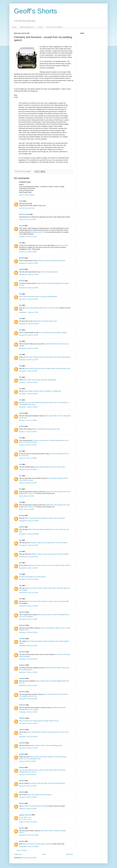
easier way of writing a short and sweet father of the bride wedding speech (48, 357)
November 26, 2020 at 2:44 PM (29, 288)
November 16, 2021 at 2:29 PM (29, 568)
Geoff (22, 171)
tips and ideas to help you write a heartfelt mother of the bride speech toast (47, 369)
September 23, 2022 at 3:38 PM (29, 847)
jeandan (22, 258)
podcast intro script (51, 492)
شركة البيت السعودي (25, 815)
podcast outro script (64, 492)
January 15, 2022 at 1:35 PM (28, 809)
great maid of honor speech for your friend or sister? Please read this (49, 565)
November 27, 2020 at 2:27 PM (29, 312)
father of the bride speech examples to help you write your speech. (45, 518)
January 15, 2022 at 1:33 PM (28, 797)
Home (14, 27)
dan (20, 243)
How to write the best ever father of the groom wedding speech (38, 297)
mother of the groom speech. (50, 272)
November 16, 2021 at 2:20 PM (29, 545)
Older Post (70, 854)
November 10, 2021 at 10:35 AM (29, 534)
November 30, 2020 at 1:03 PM (29, 360)
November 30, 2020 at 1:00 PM (29, 335)
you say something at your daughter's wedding (53, 333)
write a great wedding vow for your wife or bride (50, 467)
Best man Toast (24, 214)
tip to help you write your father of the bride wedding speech (47, 783)
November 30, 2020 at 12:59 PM (29, 324)
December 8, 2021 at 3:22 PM (28, 646)
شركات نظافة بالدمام (25, 819)
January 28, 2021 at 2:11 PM (28, 483)
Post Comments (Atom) (29, 858)
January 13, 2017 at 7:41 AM (28, 237)
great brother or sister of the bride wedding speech (47, 745)
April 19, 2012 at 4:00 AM (27, 195)
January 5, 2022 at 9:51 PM (27, 775)
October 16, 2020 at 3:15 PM (28, 252)
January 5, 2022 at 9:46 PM (27, 761)
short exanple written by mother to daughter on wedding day (43, 391)
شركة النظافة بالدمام (25, 817)
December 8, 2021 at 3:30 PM (28, 672)
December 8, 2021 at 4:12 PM (28, 748)
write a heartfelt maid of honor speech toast (47, 429)
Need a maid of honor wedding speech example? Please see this (39, 721)
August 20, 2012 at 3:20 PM (27, 219)
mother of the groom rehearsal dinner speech (52, 261)
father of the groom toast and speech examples (37, 844)
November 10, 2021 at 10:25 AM (29, 521)
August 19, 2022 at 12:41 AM (28, 822)
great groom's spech (62, 245)
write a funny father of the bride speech (40, 795)
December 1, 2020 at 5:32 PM (28, 407)
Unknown (22, 612)
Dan (20, 464)
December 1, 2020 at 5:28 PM (28, 382)
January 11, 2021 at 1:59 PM (28, 432)
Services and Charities (54, 27)
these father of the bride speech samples (34, 806)
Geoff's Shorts (35, 11)
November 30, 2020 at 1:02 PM (29, 348)
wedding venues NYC (38, 232)
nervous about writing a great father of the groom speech (42, 308)
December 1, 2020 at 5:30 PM (28, 394)
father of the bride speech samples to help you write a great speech (46, 601)
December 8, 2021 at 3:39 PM (28, 712)
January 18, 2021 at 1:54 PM (28, 458)
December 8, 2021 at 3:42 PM (28, 723)
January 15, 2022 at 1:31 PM (28, 786)
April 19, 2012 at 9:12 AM (27, 208)
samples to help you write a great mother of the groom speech (50, 554)
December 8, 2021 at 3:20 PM (28, 632)
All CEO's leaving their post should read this (32, 577)
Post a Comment (22, 850)
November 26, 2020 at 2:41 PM (29, 275)
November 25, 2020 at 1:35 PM (29, 263)
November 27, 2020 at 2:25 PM (29, 299)
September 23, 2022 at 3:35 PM (29, 835)
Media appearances (27, 27)
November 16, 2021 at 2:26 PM (29, 557)
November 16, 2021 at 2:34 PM (29, 579)
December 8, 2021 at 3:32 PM (28, 686)
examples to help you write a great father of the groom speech (49, 543)
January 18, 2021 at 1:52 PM (28, 445)
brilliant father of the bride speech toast (45, 321)
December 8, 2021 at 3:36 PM (28, 699)
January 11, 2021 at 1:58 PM (28, 420)
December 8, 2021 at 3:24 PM (28, 659)
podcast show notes (30, 493)
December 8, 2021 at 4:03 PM (28, 737)
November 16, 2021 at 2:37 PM (29, 593)
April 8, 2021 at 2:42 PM (26, 496)
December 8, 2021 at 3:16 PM (28, 619)
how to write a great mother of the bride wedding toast (40, 380)
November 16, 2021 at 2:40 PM (29, 606)
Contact (40, 27)
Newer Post (18, 854)
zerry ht (22, 226)
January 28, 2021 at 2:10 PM (28, 470)
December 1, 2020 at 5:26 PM (28, 371)
